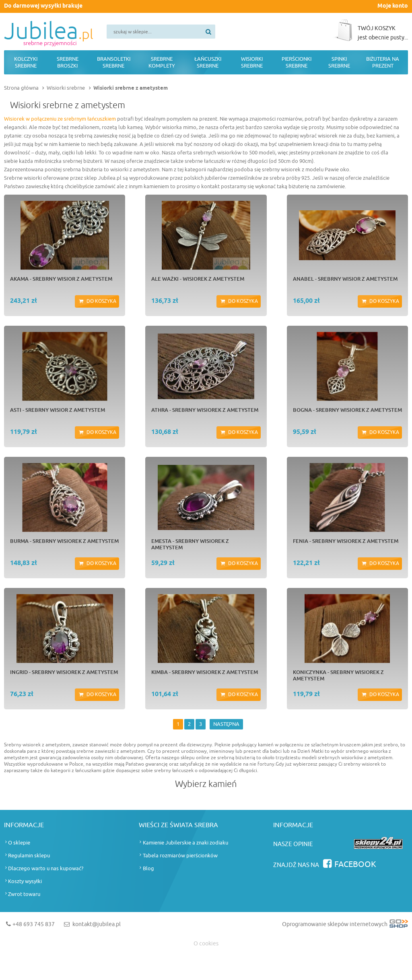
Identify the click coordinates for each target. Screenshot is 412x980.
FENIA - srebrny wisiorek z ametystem (346, 541)
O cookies (206, 944)
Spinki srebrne (339, 62)
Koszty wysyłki (25, 881)
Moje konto (393, 6)
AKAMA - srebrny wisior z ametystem (61, 279)
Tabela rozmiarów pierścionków (180, 856)
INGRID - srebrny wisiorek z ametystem (64, 672)
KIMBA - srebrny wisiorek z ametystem (205, 672)
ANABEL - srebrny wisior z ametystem (345, 279)
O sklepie (19, 843)
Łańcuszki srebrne (208, 62)
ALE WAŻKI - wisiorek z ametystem (198, 279)
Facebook (355, 864)
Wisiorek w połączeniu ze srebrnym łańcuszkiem (60, 119)
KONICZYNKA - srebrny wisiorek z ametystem (338, 675)
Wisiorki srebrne (252, 62)
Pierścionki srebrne (297, 62)
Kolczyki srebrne (26, 62)
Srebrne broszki (68, 62)
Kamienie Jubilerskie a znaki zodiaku (185, 843)
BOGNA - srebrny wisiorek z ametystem (347, 410)
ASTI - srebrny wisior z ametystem (58, 410)
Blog (148, 868)
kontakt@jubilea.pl (97, 924)
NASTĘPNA (226, 724)
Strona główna (21, 88)
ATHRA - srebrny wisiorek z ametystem (205, 410)
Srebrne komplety (162, 62)
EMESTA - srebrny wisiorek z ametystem (190, 544)
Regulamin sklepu (29, 856)
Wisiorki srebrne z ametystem (131, 88)
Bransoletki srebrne (114, 62)
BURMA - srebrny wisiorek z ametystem (64, 541)
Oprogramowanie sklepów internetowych (345, 926)
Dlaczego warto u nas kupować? (46, 868)
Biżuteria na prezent (383, 62)
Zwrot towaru (24, 894)
